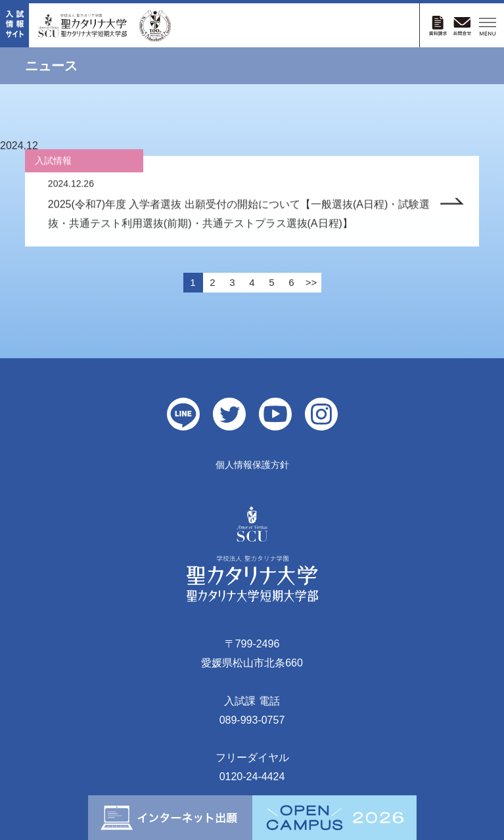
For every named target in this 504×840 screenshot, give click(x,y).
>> (311, 282)
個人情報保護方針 (252, 465)
